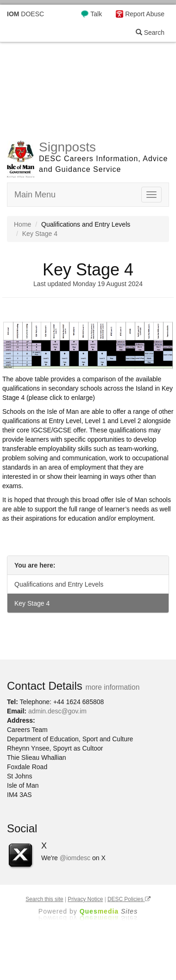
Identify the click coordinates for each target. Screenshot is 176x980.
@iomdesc (75, 858)
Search (150, 33)
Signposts (67, 147)
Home (22, 224)
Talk (96, 14)
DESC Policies (129, 899)
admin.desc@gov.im (57, 711)
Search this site (44, 899)
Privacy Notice (85, 899)
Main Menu (35, 195)
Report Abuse (145, 14)
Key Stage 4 (32, 603)
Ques (109, 911)
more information (112, 687)
